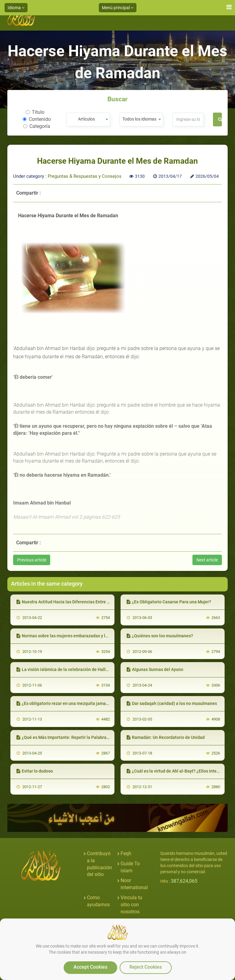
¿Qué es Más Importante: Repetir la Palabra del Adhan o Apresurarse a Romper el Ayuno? (106, 737)
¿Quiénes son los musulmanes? (160, 636)
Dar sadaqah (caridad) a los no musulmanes (172, 703)
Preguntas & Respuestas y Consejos (85, 176)
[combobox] (88, 119)
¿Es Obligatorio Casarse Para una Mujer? (169, 602)
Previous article (32, 560)
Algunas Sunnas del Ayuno (155, 669)
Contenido (37, 119)
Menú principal (118, 8)
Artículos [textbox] (86, 119)
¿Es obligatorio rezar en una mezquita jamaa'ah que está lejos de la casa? (91, 703)
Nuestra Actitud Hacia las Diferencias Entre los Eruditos (73, 602)
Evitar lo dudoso (35, 771)
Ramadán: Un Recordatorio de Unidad (166, 737)
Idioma (16, 8)
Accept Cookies (90, 967)
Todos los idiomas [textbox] (139, 119)
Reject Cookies (146, 967)
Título (35, 112)
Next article (207, 560)
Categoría (37, 126)
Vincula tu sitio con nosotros (131, 905)
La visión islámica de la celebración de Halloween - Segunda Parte (84, 669)
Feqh (126, 853)
